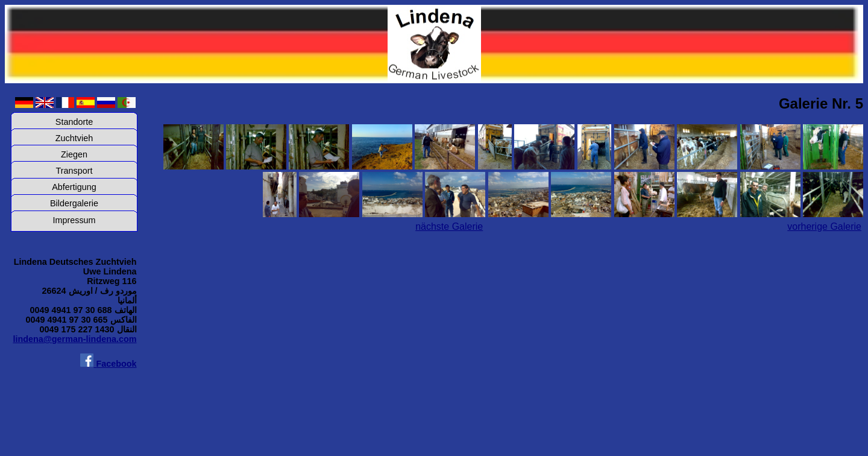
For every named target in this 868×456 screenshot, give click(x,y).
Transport (74, 171)
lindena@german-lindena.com (74, 339)
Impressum (74, 220)
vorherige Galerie (824, 226)
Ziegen (74, 154)
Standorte (74, 122)
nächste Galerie (449, 226)
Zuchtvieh (74, 138)
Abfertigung (74, 187)
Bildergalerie (74, 203)
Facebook (108, 364)
